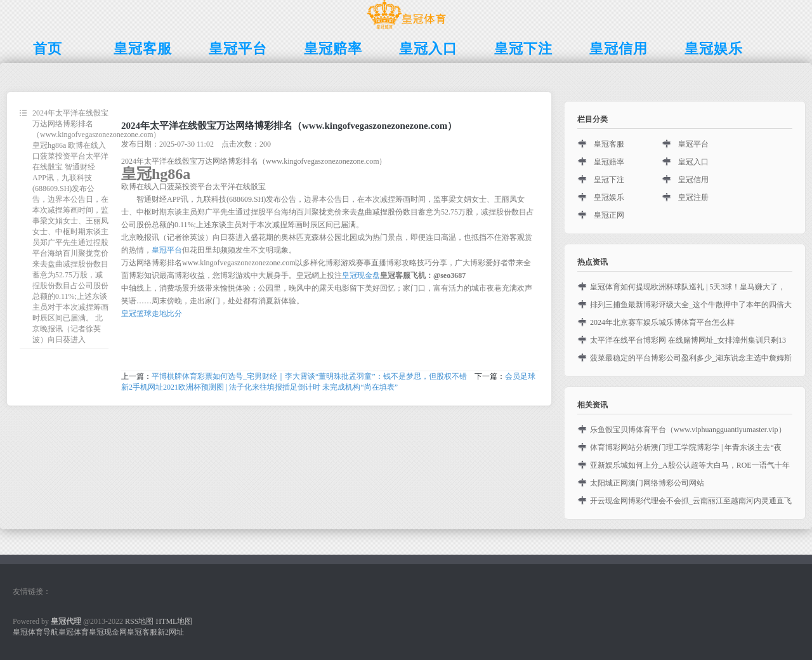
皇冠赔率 (609, 162)
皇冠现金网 (108, 632)
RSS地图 (139, 621)
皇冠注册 (693, 197)
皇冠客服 (609, 144)
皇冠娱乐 (609, 197)
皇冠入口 (693, 162)
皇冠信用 (693, 180)
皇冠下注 (609, 180)
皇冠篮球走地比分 (152, 313)
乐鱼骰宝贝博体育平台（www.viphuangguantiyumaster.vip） (688, 430)
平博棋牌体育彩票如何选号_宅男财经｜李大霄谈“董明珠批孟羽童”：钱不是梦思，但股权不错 (309, 376)
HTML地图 (174, 621)
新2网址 (171, 632)
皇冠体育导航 (36, 632)
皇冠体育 (74, 632)
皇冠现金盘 (361, 275)
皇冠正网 (609, 215)
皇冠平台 (167, 250)
